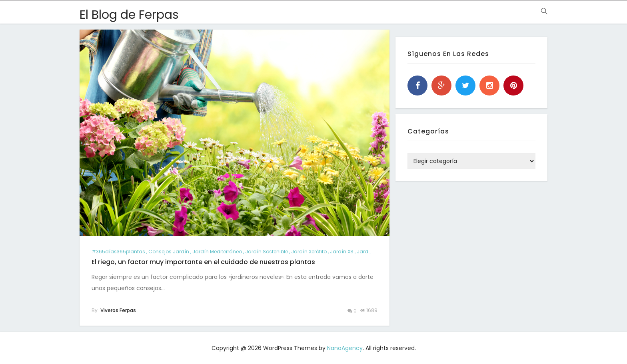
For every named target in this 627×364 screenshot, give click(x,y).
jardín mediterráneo (217, 252)
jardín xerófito (309, 252)
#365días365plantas (118, 252)
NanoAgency (345, 348)
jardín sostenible (267, 252)
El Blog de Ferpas (129, 15)
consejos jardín (169, 252)
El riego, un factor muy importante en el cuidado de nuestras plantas (203, 262)
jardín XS (342, 252)
